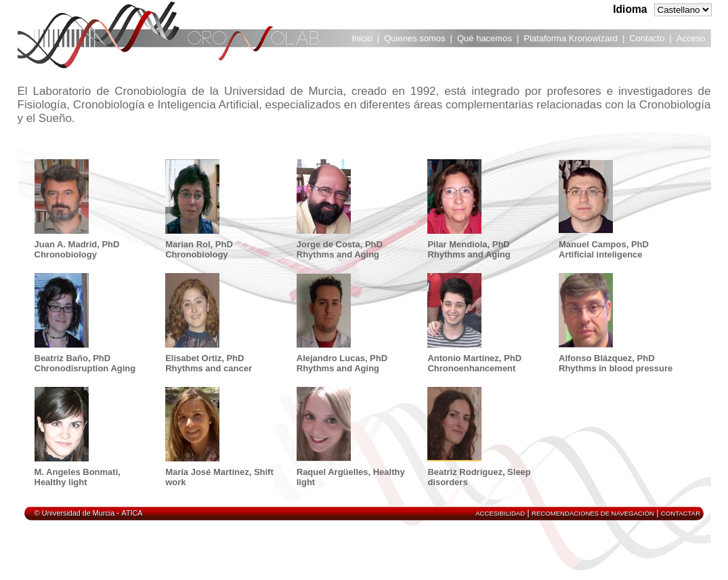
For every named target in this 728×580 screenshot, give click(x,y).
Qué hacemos (485, 38)
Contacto (647, 38)
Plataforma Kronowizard (571, 38)
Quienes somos (414, 38)
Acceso (691, 38)
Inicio (362, 38)
